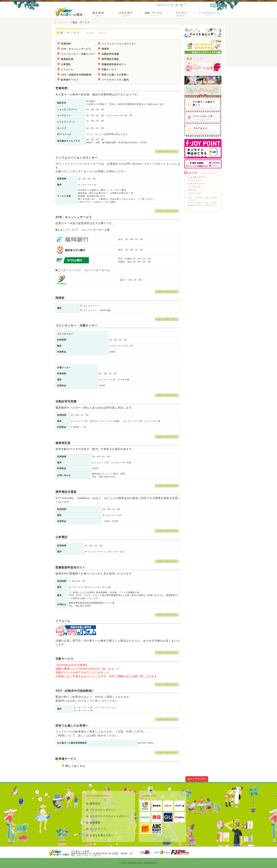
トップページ (61, 22)
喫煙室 (105, 49)
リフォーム (67, 70)
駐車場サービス (70, 80)
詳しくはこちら (75, 766)
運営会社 (95, 804)
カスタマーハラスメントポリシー (110, 816)
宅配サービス (109, 70)
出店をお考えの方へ (102, 835)
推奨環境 (95, 823)
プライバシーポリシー (103, 810)
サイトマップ (98, 829)
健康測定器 (67, 59)
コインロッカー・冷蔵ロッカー (78, 54)
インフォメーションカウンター (119, 44)
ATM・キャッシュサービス (76, 49)
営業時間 (66, 44)
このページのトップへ (167, 151)
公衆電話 (66, 64)
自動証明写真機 (110, 54)
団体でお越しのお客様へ (115, 75)
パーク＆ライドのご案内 (115, 80)
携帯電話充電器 (110, 59)
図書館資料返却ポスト (114, 64)
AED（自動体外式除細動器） (77, 75)
